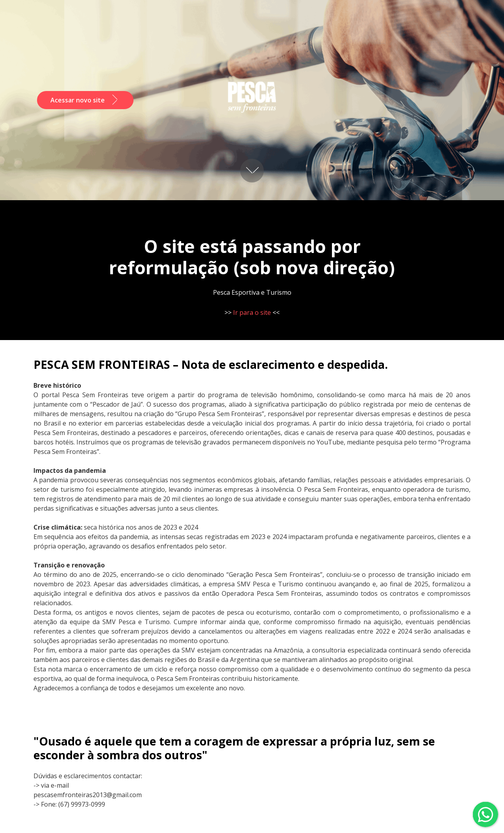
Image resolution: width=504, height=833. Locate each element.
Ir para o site (252, 312)
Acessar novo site (85, 100)
